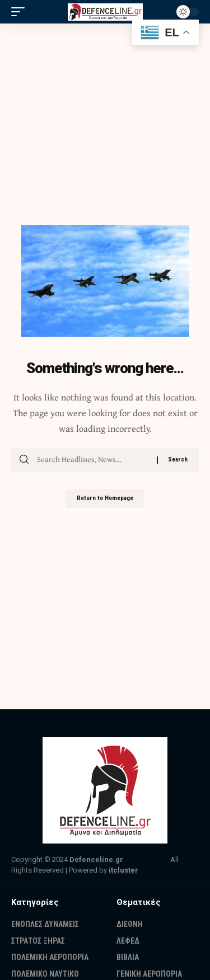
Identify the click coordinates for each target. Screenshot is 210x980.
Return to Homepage (105, 498)
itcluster (123, 870)
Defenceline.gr (96, 859)
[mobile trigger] (21, 12)
